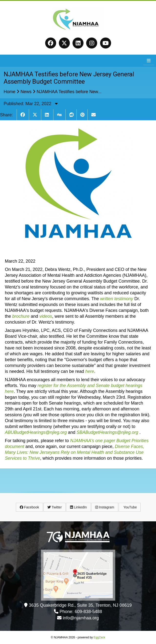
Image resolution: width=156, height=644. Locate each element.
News (26, 92)
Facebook (29, 507)
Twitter (55, 507)
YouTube (130, 507)
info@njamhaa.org (81, 618)
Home (10, 92)
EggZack (99, 637)
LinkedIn (78, 507)
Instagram (105, 507)
